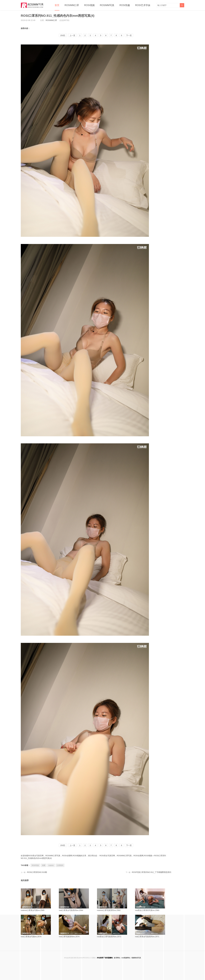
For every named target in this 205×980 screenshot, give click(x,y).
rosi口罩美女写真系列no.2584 (77, 900)
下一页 (129, 35)
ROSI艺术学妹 (143, 5)
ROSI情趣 (125, 5)
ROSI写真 (35, 865)
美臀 (44, 865)
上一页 (72, 35)
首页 (57, 5)
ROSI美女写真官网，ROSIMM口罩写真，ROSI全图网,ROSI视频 (126, 856)
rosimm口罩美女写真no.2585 (39, 900)
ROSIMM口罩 (72, 5)
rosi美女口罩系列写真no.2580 (153, 900)
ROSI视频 (89, 5)
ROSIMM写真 (107, 5)
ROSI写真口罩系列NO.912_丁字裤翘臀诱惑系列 (152, 872)
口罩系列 (60, 865)
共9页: (63, 35)
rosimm (51, 865)
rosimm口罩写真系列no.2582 (115, 900)
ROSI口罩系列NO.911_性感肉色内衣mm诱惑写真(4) (58, 16)
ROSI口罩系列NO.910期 (37, 872)
